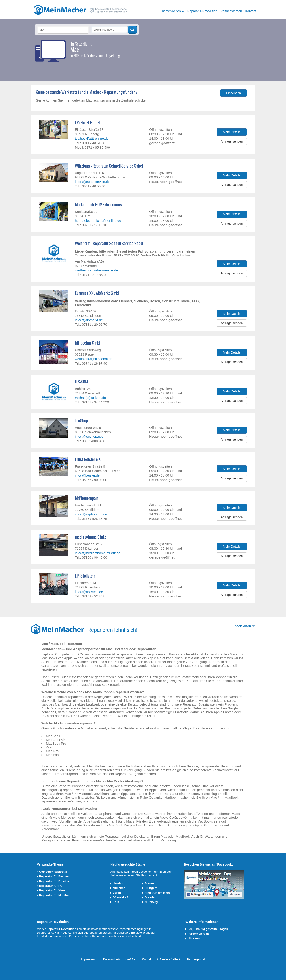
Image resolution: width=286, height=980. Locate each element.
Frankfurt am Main (157, 893)
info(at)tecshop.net (89, 436)
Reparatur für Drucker (54, 881)
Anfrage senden (232, 141)
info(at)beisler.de (87, 475)
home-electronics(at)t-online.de (98, 221)
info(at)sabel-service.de (92, 182)
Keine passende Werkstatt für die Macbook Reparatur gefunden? (87, 92)
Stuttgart (151, 888)
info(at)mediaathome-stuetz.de (98, 553)
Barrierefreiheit (170, 959)
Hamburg (119, 883)
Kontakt (251, 11)
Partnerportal (196, 959)
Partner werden (231, 11)
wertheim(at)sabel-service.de (96, 270)
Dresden (150, 897)
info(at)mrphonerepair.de (93, 514)
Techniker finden (132, 30)
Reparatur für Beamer (54, 876)
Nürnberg (151, 902)
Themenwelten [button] (170, 11)
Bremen (150, 883)
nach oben (243, 626)
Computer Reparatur (53, 872)
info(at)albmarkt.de (89, 320)
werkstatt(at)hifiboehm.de (94, 359)
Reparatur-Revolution (202, 11)
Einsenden (233, 93)
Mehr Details (232, 132)
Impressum (89, 959)
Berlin (117, 893)
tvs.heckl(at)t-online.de (92, 138)
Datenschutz (112, 959)
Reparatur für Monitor (54, 895)
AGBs (131, 959)
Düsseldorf (120, 897)
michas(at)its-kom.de (90, 398)
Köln (116, 902)
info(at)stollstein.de (89, 592)
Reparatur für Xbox (52, 890)
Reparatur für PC (51, 886)
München (119, 888)
